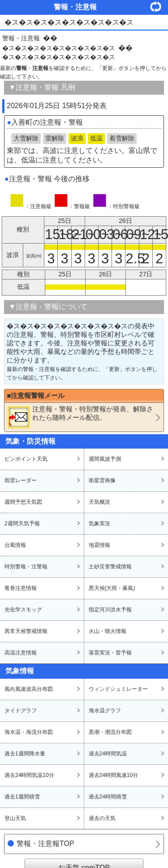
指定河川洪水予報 (110, 610)
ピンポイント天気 (26, 459)
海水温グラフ (105, 711)
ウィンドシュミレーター (118, 689)
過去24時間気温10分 (29, 775)
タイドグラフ (21, 711)
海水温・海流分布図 (29, 732)
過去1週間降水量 (25, 754)
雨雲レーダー (21, 480)
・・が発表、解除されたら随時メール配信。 (80, 417)
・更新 (159, 7)
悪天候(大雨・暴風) (112, 588)
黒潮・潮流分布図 (110, 732)
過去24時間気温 (108, 754)
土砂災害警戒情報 (110, 567)
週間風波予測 (105, 459)
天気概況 (99, 502)
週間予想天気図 (23, 502)
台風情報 (15, 545)
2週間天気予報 (22, 523)
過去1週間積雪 (22, 797)
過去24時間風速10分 (114, 775)
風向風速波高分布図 (29, 689)
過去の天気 (102, 818)
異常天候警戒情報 (26, 631)
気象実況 (99, 523)
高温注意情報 (21, 653)
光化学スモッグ (23, 610)
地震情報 (99, 545)
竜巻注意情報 (21, 588)
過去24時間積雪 (108, 797)
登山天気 (15, 818)
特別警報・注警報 (26, 567)
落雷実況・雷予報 (110, 653)
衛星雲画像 (102, 480)
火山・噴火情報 (108, 631)
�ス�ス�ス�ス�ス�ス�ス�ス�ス (59, 48)
